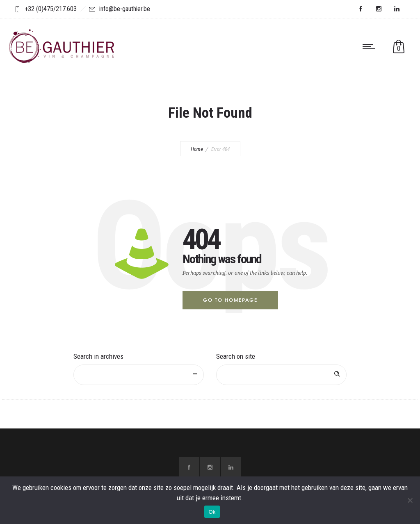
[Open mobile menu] (371, 46)
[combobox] (139, 375)
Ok (212, 512)
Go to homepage (230, 300)
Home (197, 149)
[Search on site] (281, 375)
